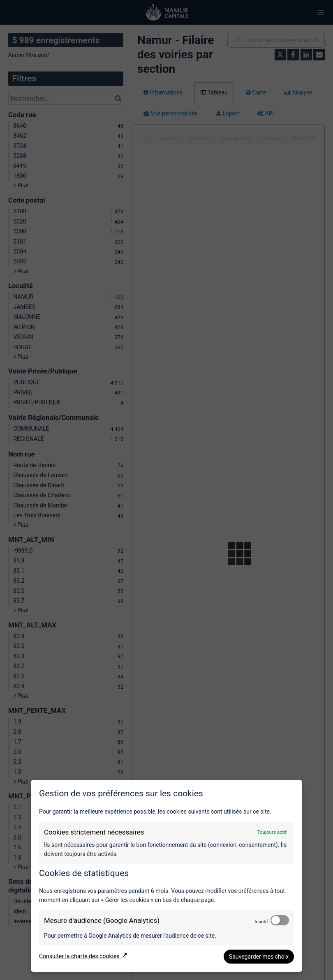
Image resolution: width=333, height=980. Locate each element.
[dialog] (166, 876)
